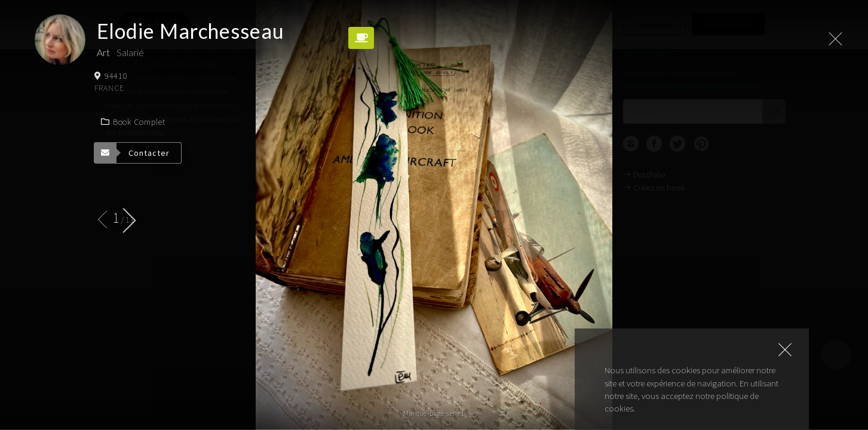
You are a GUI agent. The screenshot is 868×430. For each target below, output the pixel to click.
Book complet (133, 122)
